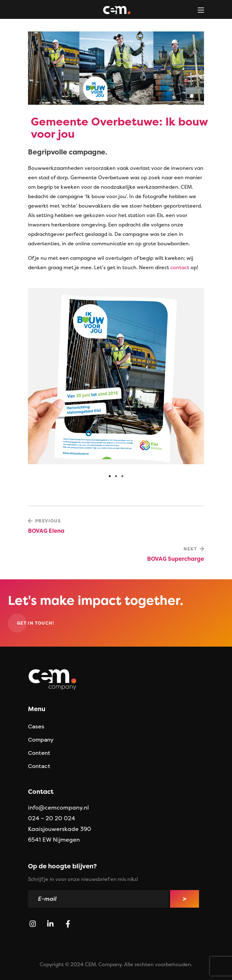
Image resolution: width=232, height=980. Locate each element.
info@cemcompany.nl (58, 807)
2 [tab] (116, 476)
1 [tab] (110, 476)
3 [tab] (122, 476)
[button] (36, 623)
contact (180, 267)
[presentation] (110, 476)
